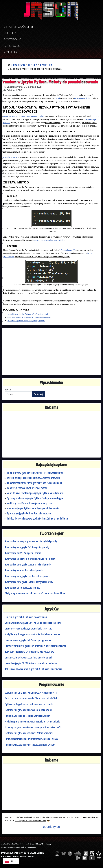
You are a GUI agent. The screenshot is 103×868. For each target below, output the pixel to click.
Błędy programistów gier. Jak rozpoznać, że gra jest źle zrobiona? (36, 594)
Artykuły (12, 46)
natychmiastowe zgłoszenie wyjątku (49, 240)
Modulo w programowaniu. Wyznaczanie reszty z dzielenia (33, 722)
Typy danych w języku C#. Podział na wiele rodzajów (29, 652)
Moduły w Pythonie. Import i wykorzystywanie (26, 321)
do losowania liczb (82, 98)
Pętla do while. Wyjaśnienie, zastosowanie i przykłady (30, 745)
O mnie (10, 33)
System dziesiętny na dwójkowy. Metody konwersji (29, 710)
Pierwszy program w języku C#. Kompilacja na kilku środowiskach (36, 646)
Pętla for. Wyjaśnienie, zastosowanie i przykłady (28, 716)
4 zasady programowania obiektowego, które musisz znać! (33, 727)
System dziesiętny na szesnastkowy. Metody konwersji (31, 693)
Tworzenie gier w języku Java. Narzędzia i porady (28, 565)
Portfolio (13, 40)
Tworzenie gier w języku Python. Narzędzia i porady (29, 582)
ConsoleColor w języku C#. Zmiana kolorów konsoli (29, 658)
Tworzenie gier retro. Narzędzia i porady (24, 570)
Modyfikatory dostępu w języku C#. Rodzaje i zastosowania (33, 635)
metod (57, 98)
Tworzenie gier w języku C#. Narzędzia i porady (27, 548)
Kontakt (11, 52)
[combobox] (18, 394)
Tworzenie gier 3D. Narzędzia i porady (23, 588)
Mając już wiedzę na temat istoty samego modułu (24, 116)
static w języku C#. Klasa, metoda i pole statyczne (28, 629)
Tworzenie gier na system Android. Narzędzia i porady (30, 559)
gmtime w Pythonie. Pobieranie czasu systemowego (29, 317)
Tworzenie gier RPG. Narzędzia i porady (23, 553)
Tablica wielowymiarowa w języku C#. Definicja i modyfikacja (33, 669)
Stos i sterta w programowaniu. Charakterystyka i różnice (32, 699)
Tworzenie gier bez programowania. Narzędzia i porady (31, 542)
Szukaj (8, 390)
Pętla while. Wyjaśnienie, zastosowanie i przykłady (29, 704)
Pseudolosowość (10, 157)
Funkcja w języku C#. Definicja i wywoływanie (26, 617)
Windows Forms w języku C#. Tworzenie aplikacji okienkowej (34, 623)
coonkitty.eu (51, 827)
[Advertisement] (51, 352)
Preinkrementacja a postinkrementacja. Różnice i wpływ (31, 739)
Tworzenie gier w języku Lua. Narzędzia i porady (27, 576)
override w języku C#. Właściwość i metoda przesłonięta (31, 663)
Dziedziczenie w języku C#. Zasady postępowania (28, 640)
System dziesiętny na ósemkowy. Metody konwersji (29, 733)
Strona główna (18, 27)
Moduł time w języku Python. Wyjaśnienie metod (28, 314)
